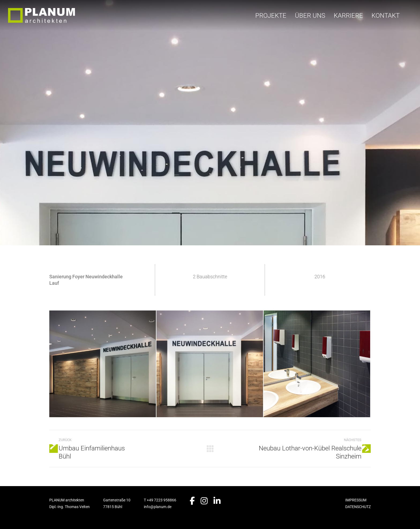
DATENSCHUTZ (358, 507)
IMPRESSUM (356, 500)
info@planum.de (158, 507)
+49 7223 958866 (162, 500)
